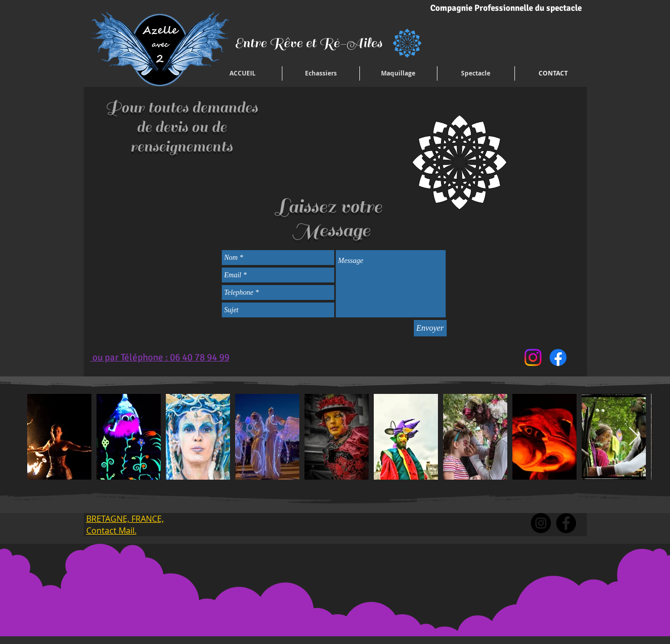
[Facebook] (558, 357)
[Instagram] (533, 357)
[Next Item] (634, 437)
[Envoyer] (430, 328)
